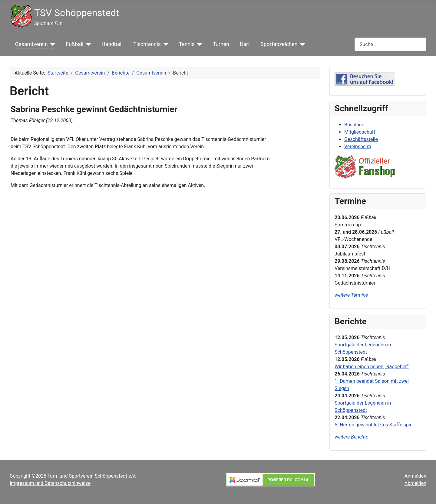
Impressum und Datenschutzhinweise (50, 483)
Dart (245, 44)
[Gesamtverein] (52, 44)
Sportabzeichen (279, 44)
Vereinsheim (358, 147)
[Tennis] (198, 44)
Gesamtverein (31, 44)
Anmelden (415, 476)
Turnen (221, 44)
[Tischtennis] (165, 44)
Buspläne (354, 125)
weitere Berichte (351, 437)
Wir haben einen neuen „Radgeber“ (372, 367)
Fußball (75, 44)
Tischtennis (147, 44)
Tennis (187, 44)
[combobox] (390, 44)
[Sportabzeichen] (301, 44)
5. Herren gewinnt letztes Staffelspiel (374, 425)
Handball (112, 44)
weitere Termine (351, 295)
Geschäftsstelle (361, 139)
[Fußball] (87, 44)
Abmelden (415, 483)
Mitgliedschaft (360, 132)
